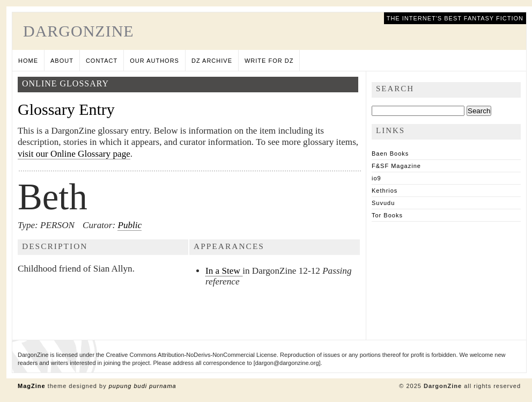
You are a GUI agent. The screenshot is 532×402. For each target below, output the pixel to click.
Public (130, 225)
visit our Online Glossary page (74, 154)
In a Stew (224, 271)
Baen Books (390, 154)
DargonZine (79, 31)
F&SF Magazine (396, 166)
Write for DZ (269, 61)
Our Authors (154, 61)
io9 (376, 178)
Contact (102, 61)
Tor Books (387, 215)
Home (28, 61)
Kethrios (385, 191)
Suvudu (383, 203)
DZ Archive (212, 61)
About (62, 61)
